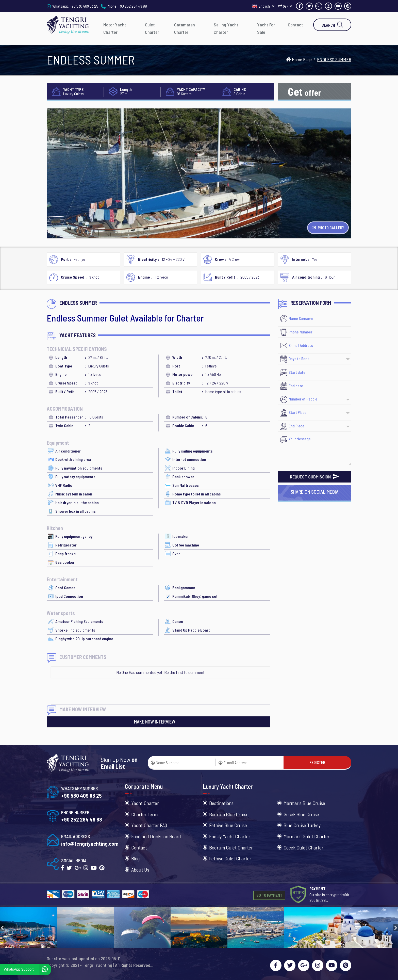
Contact (295, 25)
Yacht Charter (145, 803)
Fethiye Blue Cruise (228, 825)
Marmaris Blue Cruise (304, 803)
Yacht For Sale (266, 28)
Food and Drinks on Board (156, 836)
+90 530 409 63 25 (84, 6)
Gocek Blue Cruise (301, 814)
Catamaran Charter (185, 28)
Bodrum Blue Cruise (229, 814)
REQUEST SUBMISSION (314, 477)
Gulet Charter (152, 28)
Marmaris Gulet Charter (306, 836)
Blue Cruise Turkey (302, 825)
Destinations (221, 803)
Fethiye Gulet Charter (230, 858)
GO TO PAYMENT (269, 895)
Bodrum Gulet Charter (231, 847)
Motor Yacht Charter (115, 28)
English (263, 6)
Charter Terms (145, 814)
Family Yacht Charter (230, 836)
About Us (140, 870)
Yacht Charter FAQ (149, 825)
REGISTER (317, 762)
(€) (285, 6)
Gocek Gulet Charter (303, 847)
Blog (135, 858)
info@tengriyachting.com (90, 844)
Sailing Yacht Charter (226, 28)
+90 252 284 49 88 (133, 6)
